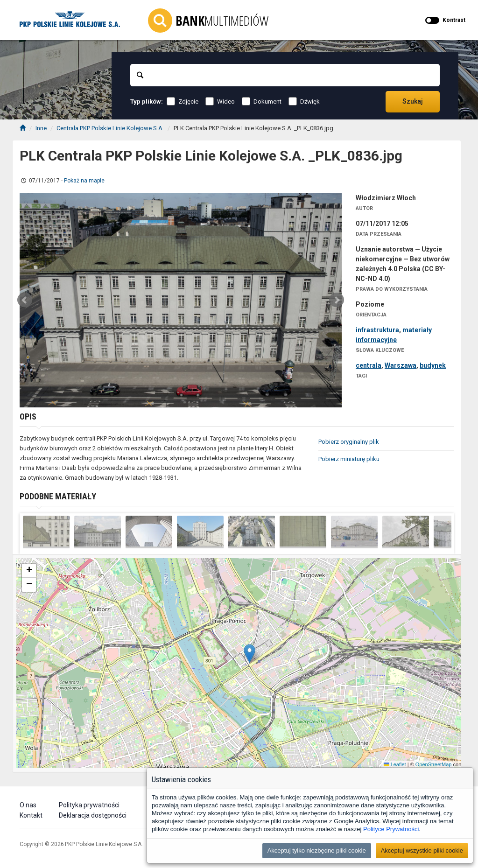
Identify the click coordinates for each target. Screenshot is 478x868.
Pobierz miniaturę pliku (349, 459)
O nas (28, 805)
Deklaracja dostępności (93, 815)
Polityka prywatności (89, 805)
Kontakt (31, 815)
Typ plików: (147, 101)
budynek (433, 365)
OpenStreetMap (434, 764)
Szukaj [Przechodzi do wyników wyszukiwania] (413, 101)
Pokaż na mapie (84, 181)
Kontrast (454, 20)
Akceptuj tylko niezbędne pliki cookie (317, 850)
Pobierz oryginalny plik (349, 442)
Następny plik (337, 300)
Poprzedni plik (25, 300)
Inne (41, 128)
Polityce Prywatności (391, 829)
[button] (250, 654)
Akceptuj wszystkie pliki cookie (422, 850)
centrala (369, 365)
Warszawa (401, 365)
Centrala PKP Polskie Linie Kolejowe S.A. (110, 128)
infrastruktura (377, 330)
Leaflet (395, 764)
